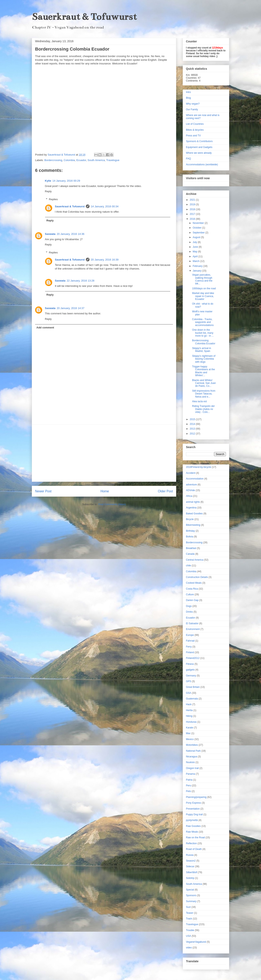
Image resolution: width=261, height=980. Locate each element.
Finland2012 (193, 658)
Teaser (190, 913)
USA (189, 936)
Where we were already (199, 153)
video (189, 948)
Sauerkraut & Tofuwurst (84, 17)
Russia (190, 855)
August (197, 237)
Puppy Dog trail (194, 814)
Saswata (50, 234)
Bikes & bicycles (195, 130)
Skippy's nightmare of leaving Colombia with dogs (204, 359)
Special (190, 890)
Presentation (193, 809)
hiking (189, 716)
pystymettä (192, 820)
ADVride (190, 490)
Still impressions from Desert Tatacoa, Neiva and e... (204, 394)
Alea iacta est (199, 401)
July (195, 242)
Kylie (48, 181)
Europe (190, 635)
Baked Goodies (194, 514)
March (196, 261)
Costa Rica (192, 589)
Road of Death (194, 849)
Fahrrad (190, 641)
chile (189, 566)
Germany (191, 676)
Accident (191, 473)
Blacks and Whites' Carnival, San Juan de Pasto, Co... (204, 383)
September (199, 233)
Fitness (190, 664)
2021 (193, 200)
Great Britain (193, 687)
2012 (193, 434)
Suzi (188, 907)
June (196, 247)
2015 (193, 419)
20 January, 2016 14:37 (71, 308)
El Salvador (192, 623)
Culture (190, 594)
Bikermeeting (193, 525)
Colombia (69, 160)
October (197, 228)
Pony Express (194, 803)
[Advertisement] (104, 453)
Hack (189, 704)
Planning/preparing (196, 797)
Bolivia (190, 537)
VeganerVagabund (196, 942)
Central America (195, 560)
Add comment (45, 328)
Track (189, 919)
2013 (193, 429)
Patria (189, 780)
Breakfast (191, 548)
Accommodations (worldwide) (202, 165)
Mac (188, 733)
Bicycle (190, 519)
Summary (191, 901)
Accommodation (195, 479)
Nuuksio (190, 762)
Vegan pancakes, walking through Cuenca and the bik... (202, 279)
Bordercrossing (53, 160)
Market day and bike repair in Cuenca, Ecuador (203, 296)
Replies (53, 199)
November (199, 223)
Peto (189, 791)
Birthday (190, 531)
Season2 (191, 861)
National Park (193, 751)
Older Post (165, 491)
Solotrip (190, 878)
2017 (193, 214)
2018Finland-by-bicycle (199, 467)
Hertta (189, 710)
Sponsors (191, 895)
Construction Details (197, 577)
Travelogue (113, 160)
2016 (193, 219)
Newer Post (43, 491)
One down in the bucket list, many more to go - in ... (203, 333)
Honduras (191, 722)
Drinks (189, 612)
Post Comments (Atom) (112, 504)
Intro (188, 92)
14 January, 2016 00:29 (66, 181)
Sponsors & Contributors (199, 141)
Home (105, 491)
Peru (189, 786)
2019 (193, 204)
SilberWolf (191, 872)
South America (96, 160)
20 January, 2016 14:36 (71, 234)
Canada (190, 554)
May (195, 252)
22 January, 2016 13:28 (81, 281)
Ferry (189, 647)
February (198, 266)
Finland (190, 652)
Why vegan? (193, 104)
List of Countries (195, 124)
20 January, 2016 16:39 (105, 260)
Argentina (191, 508)
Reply (48, 191)
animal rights (193, 502)
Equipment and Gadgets (199, 147)
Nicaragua (192, 757)
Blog (188, 98)
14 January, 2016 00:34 (105, 206)
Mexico (190, 739)
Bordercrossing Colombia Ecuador (204, 342)
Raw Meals (192, 832)
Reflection (191, 843)
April (195, 256)
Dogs (189, 606)
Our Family (192, 109)
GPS (189, 681)
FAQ (188, 159)
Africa (189, 496)
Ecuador (81, 160)
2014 (193, 424)
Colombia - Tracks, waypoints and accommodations (203, 322)
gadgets (190, 670)
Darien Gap (192, 600)
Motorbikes (192, 745)
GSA (189, 693)
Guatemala (192, 699)
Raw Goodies (193, 826)
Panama (191, 774)
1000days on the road (204, 288)
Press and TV (193, 136)
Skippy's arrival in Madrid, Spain (202, 350)
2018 (193, 209)
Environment (193, 629)
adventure (191, 485)
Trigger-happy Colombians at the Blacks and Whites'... (203, 371)
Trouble (190, 930)
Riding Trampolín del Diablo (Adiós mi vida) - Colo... (203, 409)
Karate (190, 728)
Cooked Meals (194, 583)
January (197, 271)
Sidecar (190, 866)
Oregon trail (192, 768)
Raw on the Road (195, 837)
